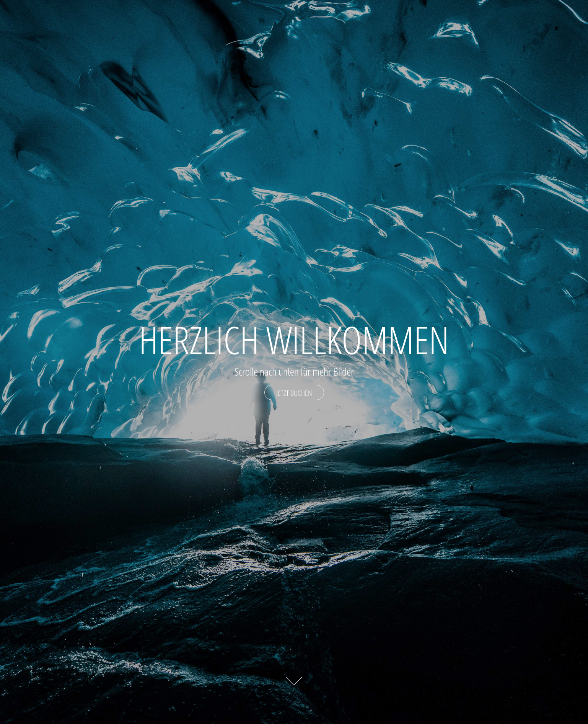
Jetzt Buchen (294, 393)
